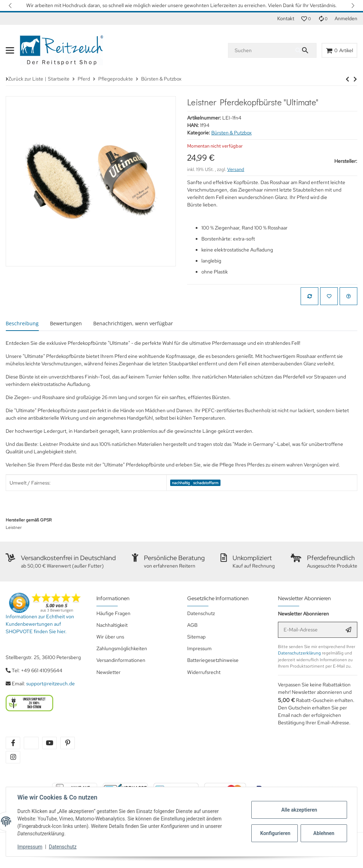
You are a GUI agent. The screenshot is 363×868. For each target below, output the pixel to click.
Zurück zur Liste (26, 79)
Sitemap (196, 637)
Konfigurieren (275, 833)
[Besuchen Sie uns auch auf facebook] (13, 743)
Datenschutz (63, 847)
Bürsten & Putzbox (231, 133)
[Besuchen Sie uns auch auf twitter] (31, 743)
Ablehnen (324, 833)
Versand (236, 169)
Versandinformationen (121, 660)
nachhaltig (181, 483)
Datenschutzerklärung (299, 653)
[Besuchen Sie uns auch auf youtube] (49, 743)
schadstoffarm (206, 483)
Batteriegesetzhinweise (213, 660)
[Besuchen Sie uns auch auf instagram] (13, 757)
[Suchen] (262, 50)
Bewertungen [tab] (66, 323)
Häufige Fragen (113, 613)
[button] (11, 5)
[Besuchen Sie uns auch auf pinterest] (68, 743)
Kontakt (286, 18)
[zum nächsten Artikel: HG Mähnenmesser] (347, 79)
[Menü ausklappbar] (10, 50)
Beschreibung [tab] (22, 323)
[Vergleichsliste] (323, 19)
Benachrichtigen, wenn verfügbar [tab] (133, 323)
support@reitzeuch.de (51, 684)
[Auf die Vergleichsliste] (309, 296)
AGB (192, 625)
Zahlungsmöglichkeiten (122, 648)
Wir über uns (110, 637)
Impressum (30, 847)
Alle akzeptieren (299, 810)
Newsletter (108, 672)
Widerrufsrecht (204, 672)
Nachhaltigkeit (112, 625)
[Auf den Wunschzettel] (329, 296)
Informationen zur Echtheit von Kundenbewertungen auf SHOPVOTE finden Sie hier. (40, 624)
